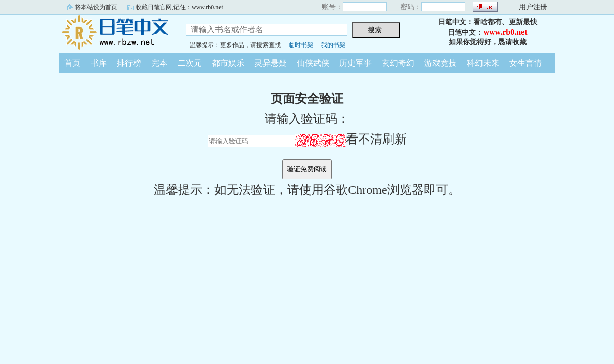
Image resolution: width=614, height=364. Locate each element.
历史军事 (356, 63)
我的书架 (333, 45)
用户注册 (533, 7)
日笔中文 (115, 32)
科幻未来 (483, 63)
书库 (99, 63)
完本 (159, 63)
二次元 (190, 63)
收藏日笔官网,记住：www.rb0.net (179, 7)
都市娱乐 (228, 63)
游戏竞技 (441, 63)
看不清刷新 (351, 139)
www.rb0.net (505, 32)
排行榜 (129, 63)
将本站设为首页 (96, 7)
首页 (72, 63)
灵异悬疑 (271, 63)
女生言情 (525, 63)
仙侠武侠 (313, 63)
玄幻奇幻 (398, 63)
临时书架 (301, 45)
